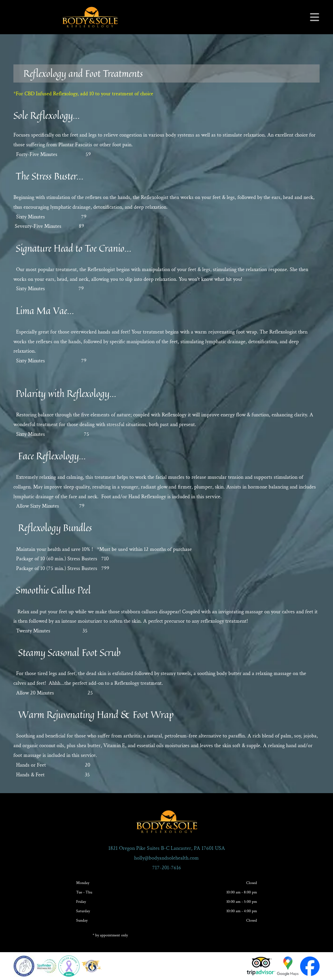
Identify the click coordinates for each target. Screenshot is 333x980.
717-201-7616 (167, 868)
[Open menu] (315, 17)
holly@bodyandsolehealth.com (166, 858)
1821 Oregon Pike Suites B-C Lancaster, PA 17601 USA (167, 848)
